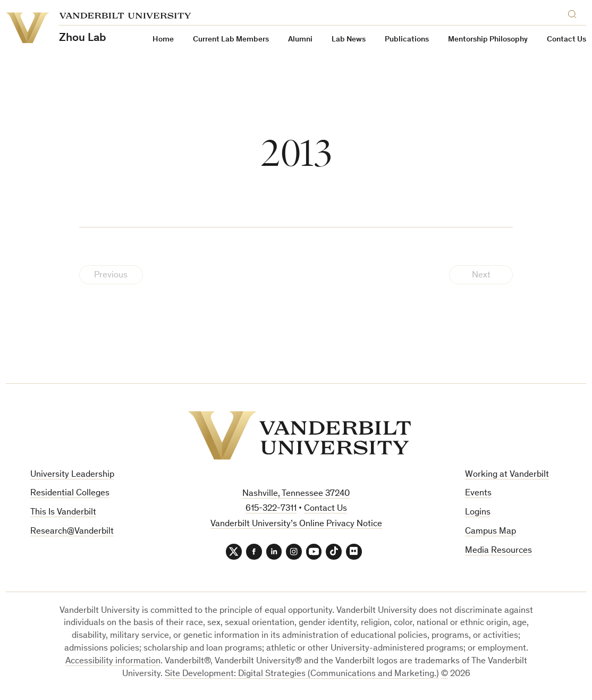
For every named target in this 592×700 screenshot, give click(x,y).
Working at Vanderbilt (507, 475)
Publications (407, 40)
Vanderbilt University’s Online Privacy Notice (296, 524)
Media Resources (498, 551)
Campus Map (490, 532)
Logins (478, 513)
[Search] (574, 12)
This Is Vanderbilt (63, 513)
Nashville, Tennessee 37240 (296, 494)
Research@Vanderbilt (72, 532)
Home (163, 40)
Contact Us (566, 40)
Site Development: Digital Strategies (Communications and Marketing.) (302, 674)
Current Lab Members (231, 40)
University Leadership (72, 475)
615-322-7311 (271, 509)
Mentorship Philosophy (488, 40)
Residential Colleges (70, 494)
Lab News (349, 40)
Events (478, 494)
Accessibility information (113, 661)
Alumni (300, 40)
